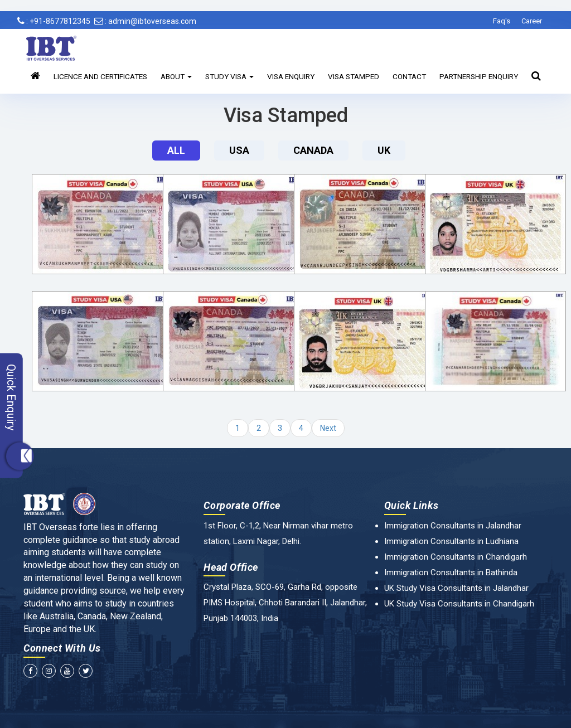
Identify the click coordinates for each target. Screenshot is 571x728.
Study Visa (229, 76)
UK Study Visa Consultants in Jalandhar (456, 588)
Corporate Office (242, 505)
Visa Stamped (354, 76)
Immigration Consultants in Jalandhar (453, 526)
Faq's (502, 21)
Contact (409, 76)
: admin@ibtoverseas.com (145, 21)
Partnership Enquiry (479, 76)
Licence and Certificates (100, 76)
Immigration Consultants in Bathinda (451, 572)
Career (532, 21)
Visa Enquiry (291, 76)
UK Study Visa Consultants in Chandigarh (459, 604)
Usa (239, 150)
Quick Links (412, 505)
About (176, 76)
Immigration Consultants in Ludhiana (451, 541)
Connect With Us (62, 648)
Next (328, 428)
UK (384, 150)
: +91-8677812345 (54, 21)
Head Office (231, 567)
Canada (313, 150)
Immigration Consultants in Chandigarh (456, 557)
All (176, 150)
